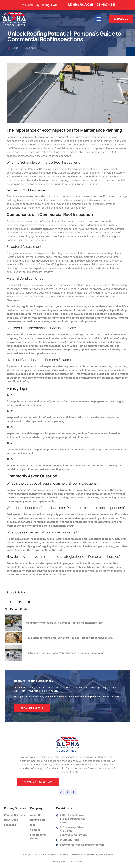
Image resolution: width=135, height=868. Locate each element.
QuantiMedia (107, 855)
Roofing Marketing (89, 855)
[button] (99, 19)
